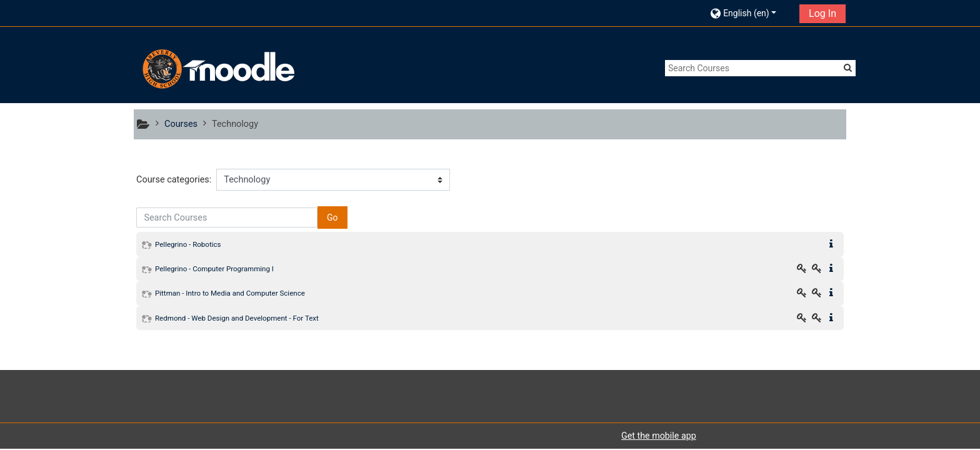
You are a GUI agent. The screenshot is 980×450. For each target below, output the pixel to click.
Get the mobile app (659, 436)
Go (332, 217)
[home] (217, 69)
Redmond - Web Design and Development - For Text (237, 318)
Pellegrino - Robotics (188, 244)
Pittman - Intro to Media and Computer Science (230, 293)
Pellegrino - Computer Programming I (214, 269)
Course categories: (174, 180)
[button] (751, 13)
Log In (822, 13)
